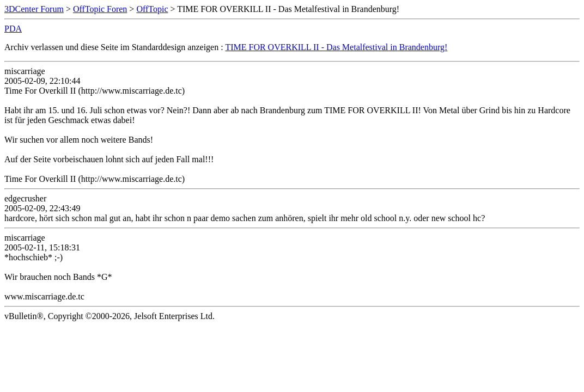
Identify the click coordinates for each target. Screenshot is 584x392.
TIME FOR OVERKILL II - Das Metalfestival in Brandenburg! (336, 47)
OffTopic (152, 9)
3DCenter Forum (34, 9)
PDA (13, 29)
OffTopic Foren (100, 9)
